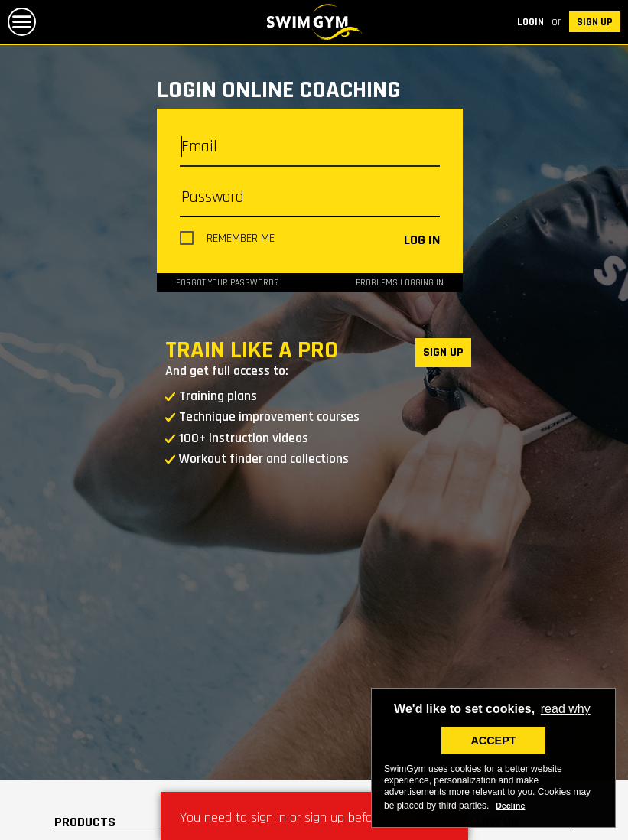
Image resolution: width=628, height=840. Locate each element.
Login (530, 22)
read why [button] (566, 709)
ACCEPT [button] (493, 741)
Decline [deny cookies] (510, 806)
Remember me (241, 238)
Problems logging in (400, 283)
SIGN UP (595, 22)
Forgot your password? (228, 283)
